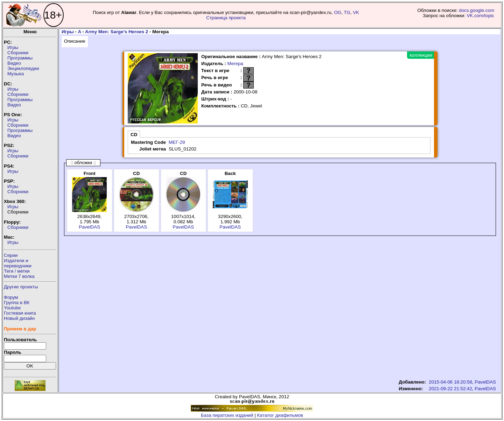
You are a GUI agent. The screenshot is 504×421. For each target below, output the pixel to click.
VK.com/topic (480, 16)
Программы (20, 58)
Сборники (18, 53)
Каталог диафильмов (280, 415)
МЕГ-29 (177, 142)
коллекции (421, 55)
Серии (11, 255)
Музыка (16, 74)
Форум (11, 297)
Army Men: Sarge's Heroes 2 (117, 32)
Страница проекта (226, 18)
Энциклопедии (23, 68)
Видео (14, 63)
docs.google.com (477, 10)
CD (134, 135)
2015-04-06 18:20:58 (450, 382)
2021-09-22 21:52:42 (450, 389)
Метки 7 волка (19, 276)
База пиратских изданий (227, 415)
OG (338, 12)
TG (347, 12)
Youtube (12, 308)
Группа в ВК (17, 303)
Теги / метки (17, 271)
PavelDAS (89, 227)
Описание (75, 41)
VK (356, 12)
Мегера (235, 64)
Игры (13, 47)
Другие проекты (21, 287)
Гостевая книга (20, 313)
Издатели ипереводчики (18, 263)
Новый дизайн (19, 318)
